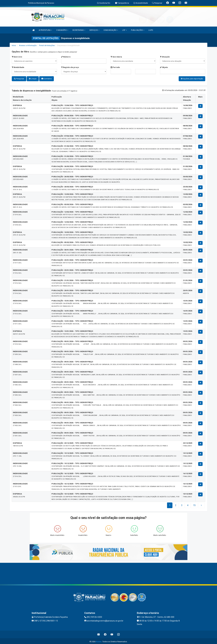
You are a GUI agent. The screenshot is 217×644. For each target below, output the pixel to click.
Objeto (164, 67)
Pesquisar (19, 79)
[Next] (194, 504)
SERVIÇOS (94, 30)
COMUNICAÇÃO (111, 30)
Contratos (46, 79)
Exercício (17, 57)
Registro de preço (70, 67)
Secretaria (116, 57)
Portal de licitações (47, 45)
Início (14, 45)
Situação (165, 57)
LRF (125, 30)
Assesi (99, 640)
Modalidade (18, 67)
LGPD (151, 30)
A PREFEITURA (45, 30)
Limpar (33, 79)
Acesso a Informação (28, 45)
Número (66, 57)
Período (115, 67)
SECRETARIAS (79, 30)
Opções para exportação (192, 79)
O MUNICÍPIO (62, 30)
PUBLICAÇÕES (138, 30)
